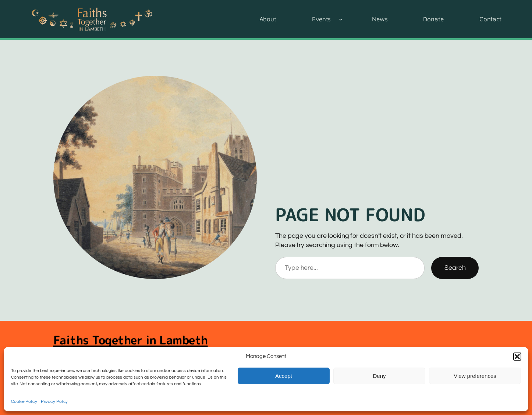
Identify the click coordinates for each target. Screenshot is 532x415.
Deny (379, 376)
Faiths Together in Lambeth (131, 340)
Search (455, 268)
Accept (284, 376)
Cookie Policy (24, 402)
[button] (517, 357)
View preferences (475, 376)
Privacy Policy (54, 402)
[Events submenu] (341, 19)
